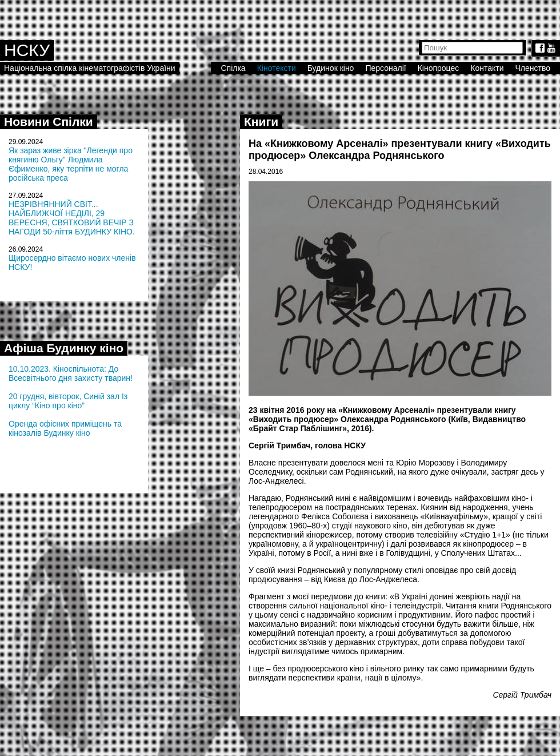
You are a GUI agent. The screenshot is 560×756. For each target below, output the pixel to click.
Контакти (487, 68)
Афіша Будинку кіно (64, 348)
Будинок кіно (331, 68)
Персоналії (385, 68)
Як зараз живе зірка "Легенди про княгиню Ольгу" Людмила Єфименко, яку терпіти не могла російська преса (71, 164)
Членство (533, 68)
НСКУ (27, 50)
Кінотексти (277, 68)
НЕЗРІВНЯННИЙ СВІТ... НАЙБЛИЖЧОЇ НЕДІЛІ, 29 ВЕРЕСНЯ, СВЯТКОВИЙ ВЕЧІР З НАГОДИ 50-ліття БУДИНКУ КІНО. (72, 218)
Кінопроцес (439, 68)
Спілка (233, 68)
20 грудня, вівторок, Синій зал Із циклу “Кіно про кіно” (68, 401)
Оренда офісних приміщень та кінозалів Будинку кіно (65, 428)
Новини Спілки (49, 122)
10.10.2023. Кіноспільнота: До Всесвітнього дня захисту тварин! (71, 373)
